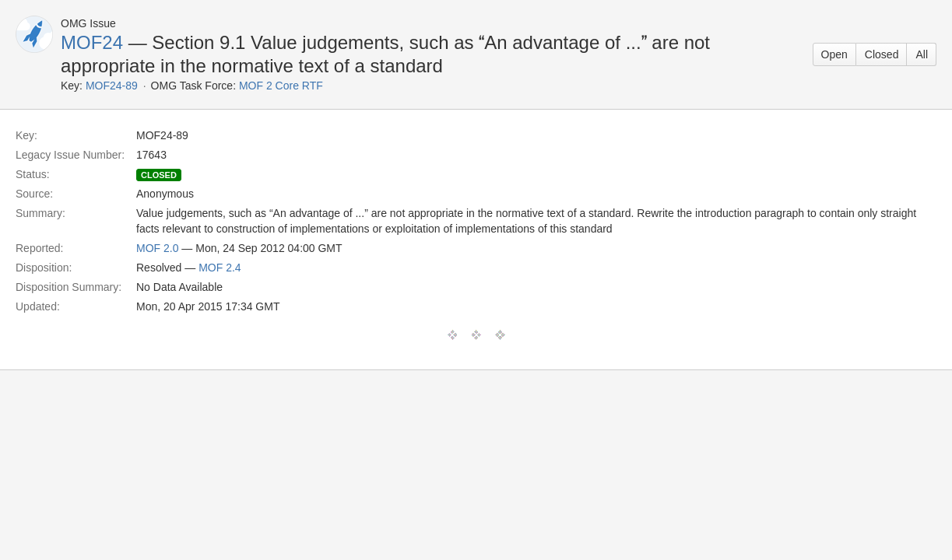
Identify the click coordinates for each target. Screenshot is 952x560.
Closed (882, 54)
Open (834, 54)
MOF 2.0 (157, 248)
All (922, 54)
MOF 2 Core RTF (281, 86)
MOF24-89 (112, 86)
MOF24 (92, 42)
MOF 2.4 (220, 268)
